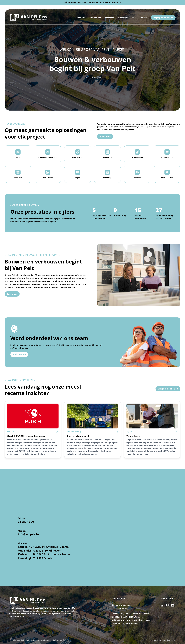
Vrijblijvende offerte (163, 18)
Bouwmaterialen (167, 157)
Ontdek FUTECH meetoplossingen (26, 436)
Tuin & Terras (48, 178)
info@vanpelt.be (29, 534)
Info (134, 18)
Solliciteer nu (19, 354)
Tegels (78, 178)
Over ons (80, 18)
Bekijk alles (105, 136)
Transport (137, 178)
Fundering (107, 157)
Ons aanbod (95, 18)
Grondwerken (137, 157)
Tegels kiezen (134, 436)
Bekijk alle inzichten (168, 389)
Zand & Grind (78, 157)
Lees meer (12, 294)
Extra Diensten (167, 178)
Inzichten (110, 18)
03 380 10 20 (26, 522)
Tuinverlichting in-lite (78, 436)
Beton (18, 157)
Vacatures (123, 18)
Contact (143, 18)
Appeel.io (171, 640)
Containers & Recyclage (48, 157)
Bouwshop (107, 178)
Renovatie (18, 178)
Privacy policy (59, 640)
